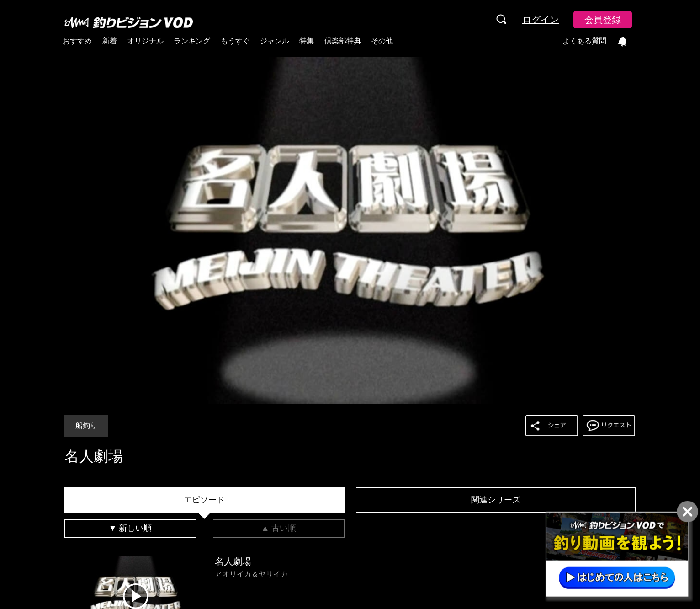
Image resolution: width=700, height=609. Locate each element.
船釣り (86, 425)
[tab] (204, 500)
